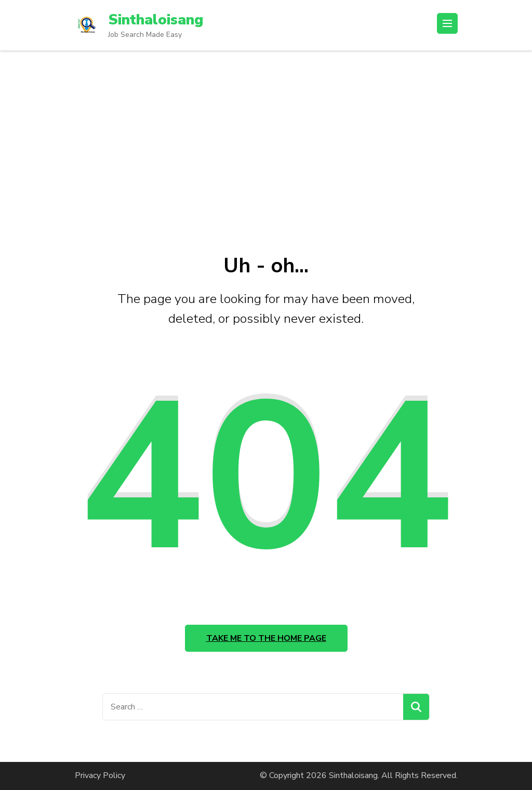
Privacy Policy (100, 775)
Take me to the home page (266, 638)
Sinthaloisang (156, 20)
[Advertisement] (266, 128)
